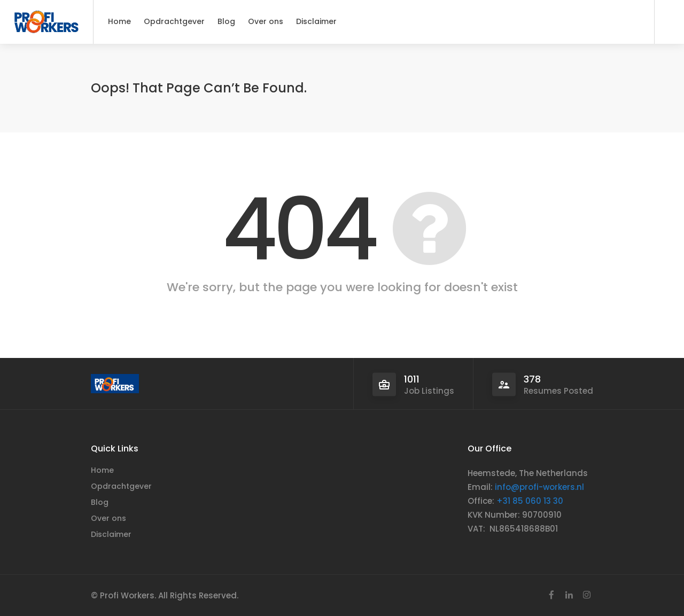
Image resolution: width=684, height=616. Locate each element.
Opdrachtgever (174, 21)
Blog (226, 21)
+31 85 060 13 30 (530, 501)
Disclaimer (316, 21)
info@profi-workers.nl (539, 487)
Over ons (266, 21)
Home (119, 21)
